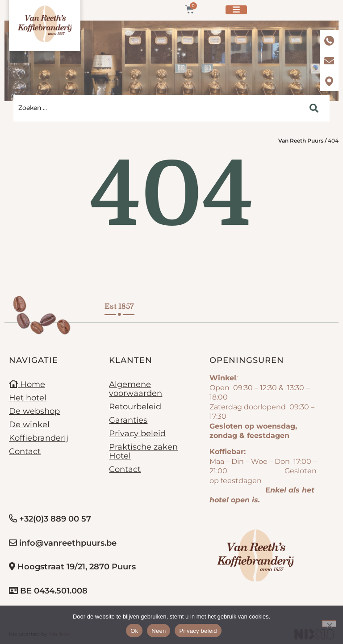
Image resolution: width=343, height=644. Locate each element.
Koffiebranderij (39, 438)
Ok (134, 631)
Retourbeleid (135, 407)
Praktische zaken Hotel (143, 451)
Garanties (128, 420)
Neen (159, 631)
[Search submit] (314, 108)
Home (27, 384)
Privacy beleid (137, 434)
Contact (25, 451)
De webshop (34, 411)
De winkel (29, 425)
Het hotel (28, 398)
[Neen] (329, 624)
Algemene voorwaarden (136, 389)
